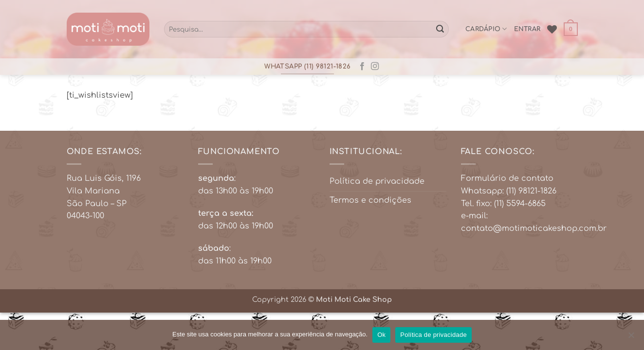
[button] (570, 29)
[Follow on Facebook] (362, 67)
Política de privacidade (377, 181)
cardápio (486, 29)
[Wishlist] (552, 29)
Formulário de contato (507, 178)
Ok (381, 335)
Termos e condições (370, 200)
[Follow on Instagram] (375, 67)
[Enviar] (440, 29)
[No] (631, 338)
